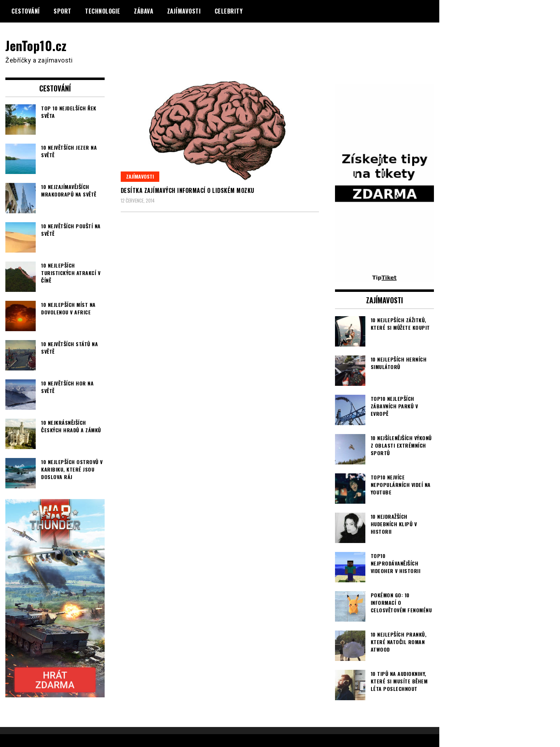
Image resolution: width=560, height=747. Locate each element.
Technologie (103, 11)
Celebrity (229, 11)
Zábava (144, 11)
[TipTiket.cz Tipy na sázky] (385, 277)
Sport (62, 11)
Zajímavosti (184, 11)
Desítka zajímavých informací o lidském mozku (187, 190)
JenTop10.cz (36, 45)
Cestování (26, 11)
